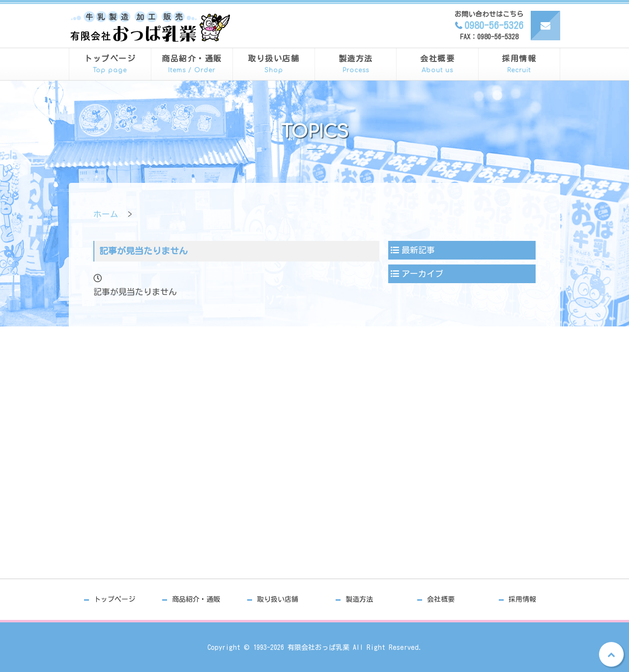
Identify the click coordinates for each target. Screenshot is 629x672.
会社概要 (437, 65)
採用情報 (519, 65)
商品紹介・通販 (192, 65)
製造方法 (356, 65)
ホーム (106, 214)
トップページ (110, 65)
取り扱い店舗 (274, 65)
